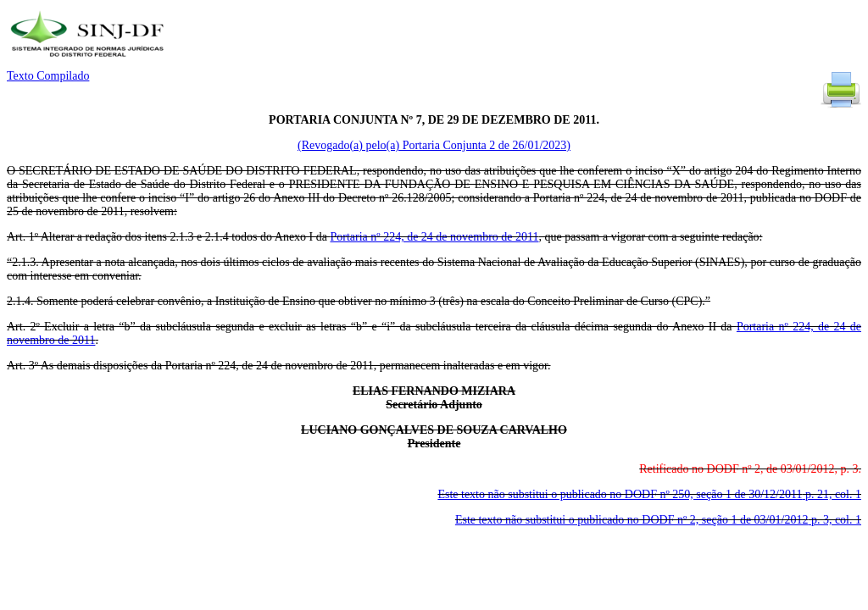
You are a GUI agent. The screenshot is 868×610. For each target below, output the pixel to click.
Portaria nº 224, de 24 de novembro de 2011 (434, 237)
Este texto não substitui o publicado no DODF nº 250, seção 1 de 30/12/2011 (649, 494)
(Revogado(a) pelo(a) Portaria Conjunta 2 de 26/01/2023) (434, 145)
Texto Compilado (48, 76)
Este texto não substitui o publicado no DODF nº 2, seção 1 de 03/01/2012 (658, 520)
